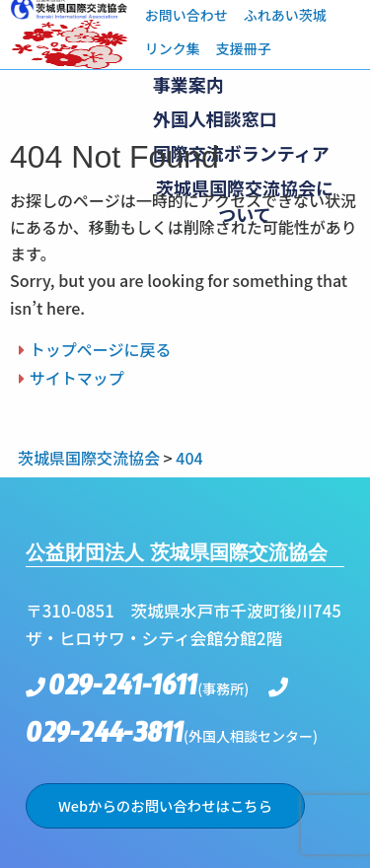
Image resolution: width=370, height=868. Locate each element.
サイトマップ (77, 378)
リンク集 (173, 48)
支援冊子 (244, 48)
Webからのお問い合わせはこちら (165, 805)
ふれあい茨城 (285, 15)
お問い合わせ (186, 15)
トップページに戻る (101, 349)
